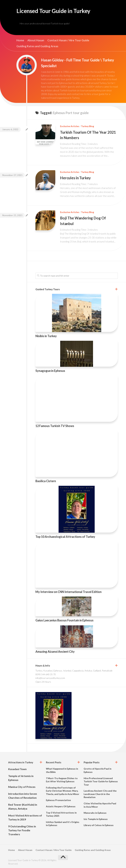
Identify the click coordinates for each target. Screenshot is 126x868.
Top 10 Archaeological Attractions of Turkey (65, 536)
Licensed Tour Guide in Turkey (61, 12)
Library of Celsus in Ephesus (99, 824)
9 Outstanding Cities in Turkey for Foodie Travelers (22, 830)
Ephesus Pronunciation (58, 799)
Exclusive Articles (70, 127)
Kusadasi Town (17, 768)
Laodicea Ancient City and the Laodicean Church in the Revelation (100, 793)
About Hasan (36, 41)
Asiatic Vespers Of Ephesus (61, 806)
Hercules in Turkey (76, 178)
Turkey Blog (88, 127)
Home (20, 41)
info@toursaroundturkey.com (50, 677)
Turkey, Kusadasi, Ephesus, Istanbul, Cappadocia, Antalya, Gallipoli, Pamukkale (74, 670)
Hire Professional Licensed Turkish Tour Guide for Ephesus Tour (101, 781)
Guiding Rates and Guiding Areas (37, 47)
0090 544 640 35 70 (46, 674)
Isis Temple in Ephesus (96, 818)
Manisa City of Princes (22, 786)
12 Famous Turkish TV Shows (55, 425)
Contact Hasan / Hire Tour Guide (68, 41)
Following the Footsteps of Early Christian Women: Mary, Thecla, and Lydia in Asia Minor (63, 790)
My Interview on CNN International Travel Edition (68, 591)
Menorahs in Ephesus (95, 812)
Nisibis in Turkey (46, 335)
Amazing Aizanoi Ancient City (55, 651)
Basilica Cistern (46, 480)
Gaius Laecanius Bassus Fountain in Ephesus (64, 620)
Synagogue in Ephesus (50, 370)
